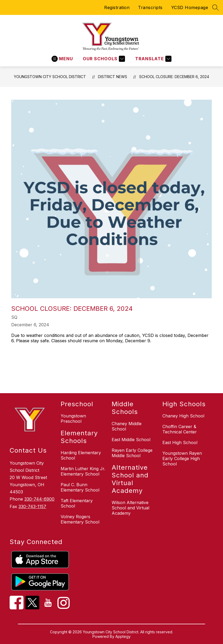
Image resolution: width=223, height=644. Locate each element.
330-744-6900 (39, 499)
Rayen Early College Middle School (132, 453)
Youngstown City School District (50, 77)
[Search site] (216, 7)
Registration (117, 7)
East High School (180, 442)
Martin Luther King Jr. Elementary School (83, 471)
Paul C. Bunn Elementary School (80, 487)
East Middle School (131, 440)
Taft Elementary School (77, 503)
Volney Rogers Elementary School (80, 519)
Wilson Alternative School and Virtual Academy (130, 508)
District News (113, 77)
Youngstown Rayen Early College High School (182, 458)
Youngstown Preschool (73, 418)
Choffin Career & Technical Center (180, 429)
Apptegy (123, 636)
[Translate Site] (153, 59)
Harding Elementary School (81, 455)
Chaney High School (183, 416)
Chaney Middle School (127, 426)
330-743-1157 (32, 506)
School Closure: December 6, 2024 (174, 77)
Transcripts (150, 7)
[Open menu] (62, 59)
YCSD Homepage (190, 7)
